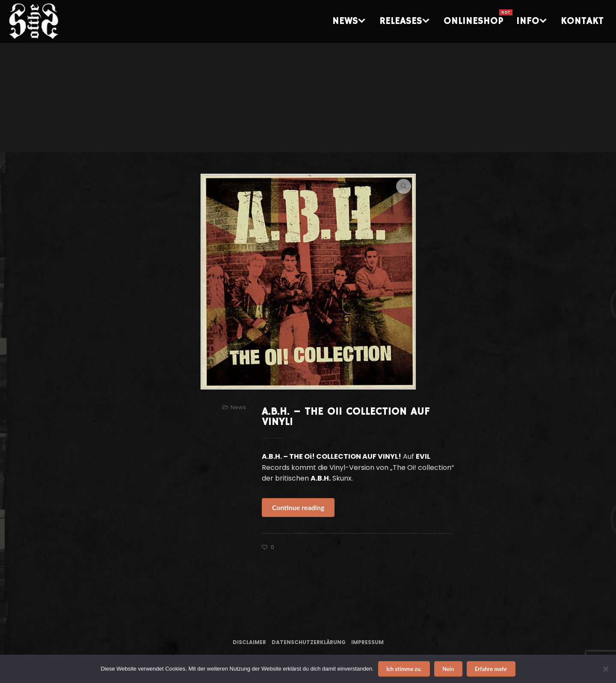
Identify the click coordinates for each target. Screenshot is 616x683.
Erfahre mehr (491, 669)
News (238, 407)
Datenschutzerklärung (309, 642)
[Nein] (605, 669)
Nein (448, 669)
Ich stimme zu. (404, 669)
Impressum (367, 642)
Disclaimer (249, 642)
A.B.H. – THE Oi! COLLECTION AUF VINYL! (346, 417)
